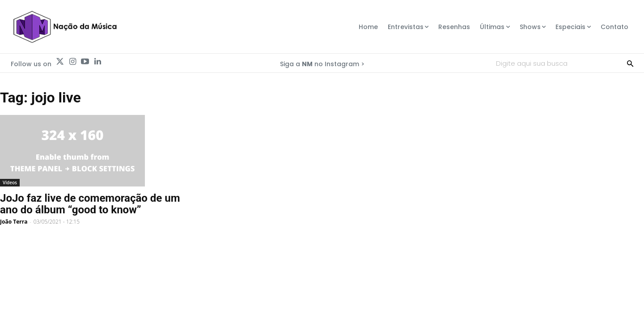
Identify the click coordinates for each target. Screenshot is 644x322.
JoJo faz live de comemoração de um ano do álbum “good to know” (90, 204)
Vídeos (10, 182)
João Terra (14, 222)
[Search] (630, 63)
